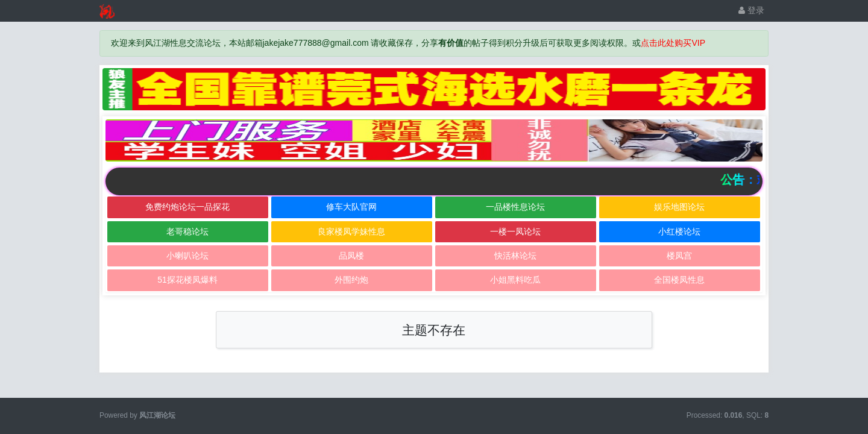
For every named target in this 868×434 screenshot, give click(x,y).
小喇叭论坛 (187, 256)
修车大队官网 (351, 207)
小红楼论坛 (679, 231)
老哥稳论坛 (187, 231)
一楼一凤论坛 (515, 231)
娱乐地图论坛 (679, 207)
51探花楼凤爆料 (187, 280)
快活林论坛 (515, 256)
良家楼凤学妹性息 (351, 231)
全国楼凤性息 (679, 280)
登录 (751, 10)
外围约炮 (351, 280)
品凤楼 (351, 256)
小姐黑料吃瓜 (515, 280)
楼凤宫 (679, 256)
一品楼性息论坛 (515, 207)
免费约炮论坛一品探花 (187, 207)
